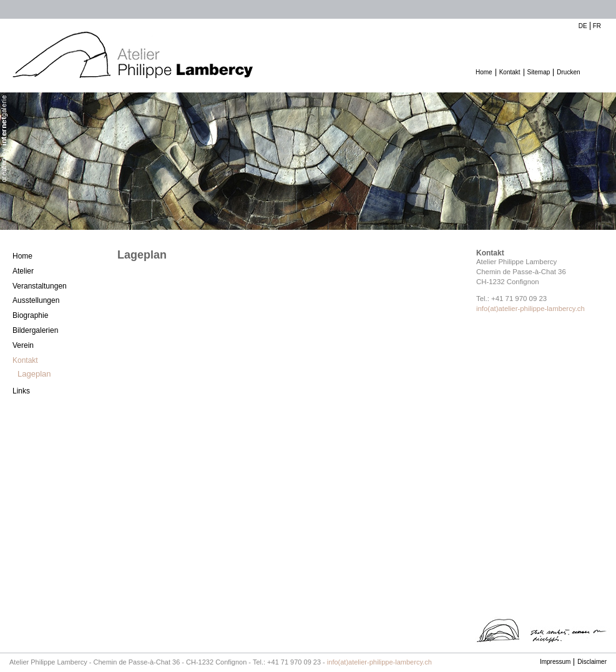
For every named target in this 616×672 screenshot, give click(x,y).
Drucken (568, 72)
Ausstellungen (36, 300)
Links (21, 391)
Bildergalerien (35, 330)
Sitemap (539, 72)
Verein (23, 345)
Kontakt (510, 72)
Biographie (30, 315)
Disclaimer (592, 662)
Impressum (555, 662)
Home (484, 72)
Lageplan (34, 374)
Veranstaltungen (40, 286)
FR (597, 26)
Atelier (23, 271)
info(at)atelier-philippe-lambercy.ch (530, 309)
